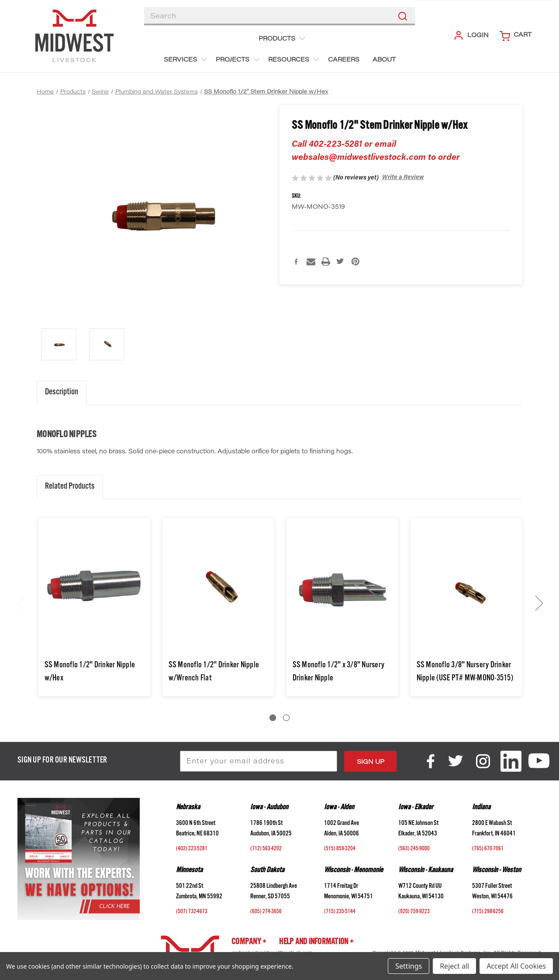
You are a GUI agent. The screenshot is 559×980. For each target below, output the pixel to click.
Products (283, 38)
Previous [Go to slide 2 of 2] (21, 603)
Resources (295, 59)
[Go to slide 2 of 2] (286, 718)
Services (186, 59)
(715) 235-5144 (340, 912)
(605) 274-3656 (266, 912)
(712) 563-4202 (266, 849)
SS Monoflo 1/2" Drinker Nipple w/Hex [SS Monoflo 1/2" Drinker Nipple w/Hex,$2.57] (90, 673)
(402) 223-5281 (192, 849)
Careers (344, 60)
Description (62, 393)
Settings (409, 966)
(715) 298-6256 (488, 912)
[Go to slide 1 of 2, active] (273, 718)
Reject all (454, 966)
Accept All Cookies (516, 966)
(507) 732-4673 (192, 912)
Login (471, 35)
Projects (239, 59)
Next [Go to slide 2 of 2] (539, 603)
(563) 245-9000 (414, 849)
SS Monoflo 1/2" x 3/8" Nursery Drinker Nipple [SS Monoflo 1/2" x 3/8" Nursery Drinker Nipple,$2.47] (339, 673)
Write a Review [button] (403, 178)
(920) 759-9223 (414, 912)
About (384, 60)
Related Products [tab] (70, 487)
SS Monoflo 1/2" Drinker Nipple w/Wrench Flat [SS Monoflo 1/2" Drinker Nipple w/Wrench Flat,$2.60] (214, 673)
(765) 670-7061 (488, 849)
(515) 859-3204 (340, 849)
